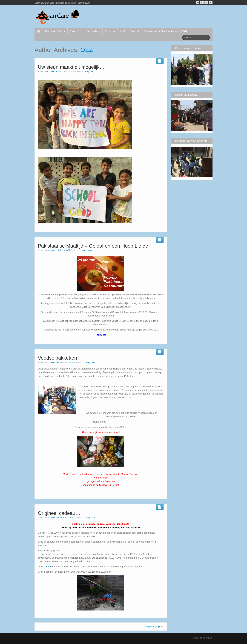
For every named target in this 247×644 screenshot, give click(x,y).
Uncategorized (88, 71)
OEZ (87, 50)
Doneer (110, 31)
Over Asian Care (55, 31)
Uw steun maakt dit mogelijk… (71, 67)
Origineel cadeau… (59, 513)
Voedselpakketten (57, 358)
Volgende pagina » (154, 627)
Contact (135, 31)
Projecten (76, 31)
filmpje (47, 567)
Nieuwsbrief (94, 31)
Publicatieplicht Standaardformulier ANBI (166, 31)
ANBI (123, 31)
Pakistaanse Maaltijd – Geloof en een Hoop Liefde (93, 246)
